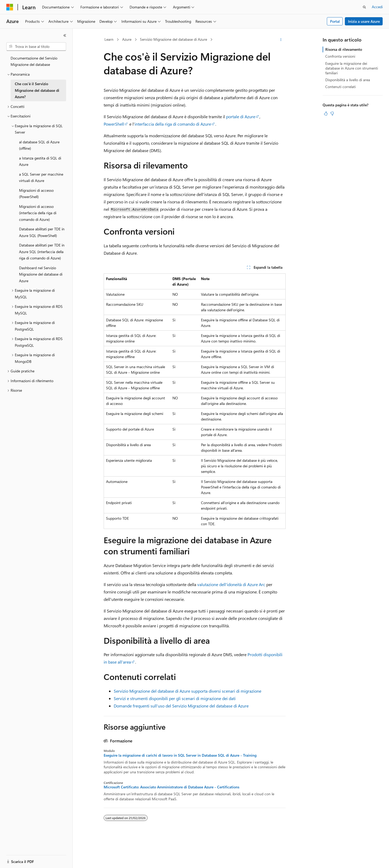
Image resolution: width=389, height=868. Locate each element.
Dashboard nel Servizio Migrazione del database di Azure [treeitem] (41, 274)
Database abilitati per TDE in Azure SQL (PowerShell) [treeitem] (42, 232)
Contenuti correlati (340, 87)
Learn (109, 39)
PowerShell (114, 124)
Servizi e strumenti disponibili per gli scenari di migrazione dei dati (175, 698)
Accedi (377, 7)
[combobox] (36, 47)
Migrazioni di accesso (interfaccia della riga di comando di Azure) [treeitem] (38, 213)
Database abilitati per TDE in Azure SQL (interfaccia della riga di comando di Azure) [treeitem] (42, 252)
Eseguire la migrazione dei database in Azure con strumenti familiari (352, 68)
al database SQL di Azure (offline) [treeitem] (39, 145)
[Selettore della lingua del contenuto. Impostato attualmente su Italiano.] (18, 859)
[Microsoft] (10, 7)
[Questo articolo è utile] (326, 113)
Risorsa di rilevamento (344, 49)
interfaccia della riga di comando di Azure (173, 124)
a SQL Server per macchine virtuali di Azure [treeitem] (41, 177)
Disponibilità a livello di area (348, 80)
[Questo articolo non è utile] (332, 113)
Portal (335, 21)
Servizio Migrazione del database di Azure (173, 39)
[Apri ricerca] (364, 7)
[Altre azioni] (281, 40)
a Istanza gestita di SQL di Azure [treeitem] (40, 161)
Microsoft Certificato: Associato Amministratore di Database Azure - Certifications (171, 787)
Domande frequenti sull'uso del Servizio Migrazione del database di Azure (181, 706)
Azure (127, 39)
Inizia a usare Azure (364, 21)
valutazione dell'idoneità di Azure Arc (231, 584)
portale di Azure (241, 117)
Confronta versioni (340, 56)
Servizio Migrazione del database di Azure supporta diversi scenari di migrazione (187, 691)
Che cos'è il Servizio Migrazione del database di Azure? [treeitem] (37, 90)
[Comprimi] (65, 35)
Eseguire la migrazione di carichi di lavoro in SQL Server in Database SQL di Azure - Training (180, 755)
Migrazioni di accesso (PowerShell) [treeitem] (36, 194)
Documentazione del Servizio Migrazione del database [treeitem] (34, 61)
